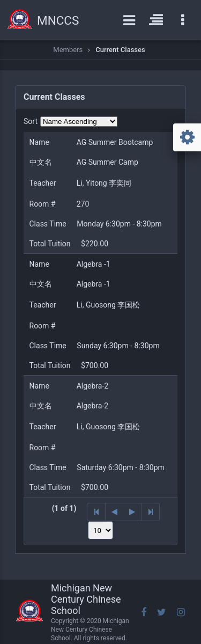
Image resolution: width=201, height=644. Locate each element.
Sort (31, 121)
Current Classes (120, 50)
